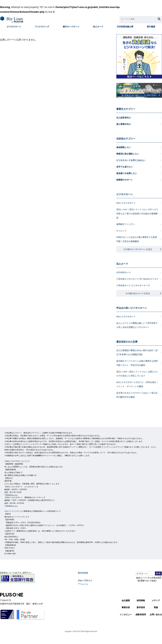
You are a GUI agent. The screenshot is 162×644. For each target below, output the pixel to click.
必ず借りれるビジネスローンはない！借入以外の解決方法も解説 (137, 395)
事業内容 (126, 607)
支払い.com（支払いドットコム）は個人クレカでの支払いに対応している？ (137, 374)
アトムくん (83, 584)
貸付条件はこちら (12, 495)
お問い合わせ (156, 614)
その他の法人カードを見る (138, 293)
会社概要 (126, 600)
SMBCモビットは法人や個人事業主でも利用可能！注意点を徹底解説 (137, 239)
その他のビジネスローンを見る (138, 249)
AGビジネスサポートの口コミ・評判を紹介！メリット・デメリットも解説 (137, 384)
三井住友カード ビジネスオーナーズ (133, 285)
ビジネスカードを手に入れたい (131, 160)
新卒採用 (141, 607)
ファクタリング (42, 26)
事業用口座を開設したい (128, 154)
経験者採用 (141, 614)
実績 (156, 607)
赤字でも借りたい (125, 167)
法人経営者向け (124, 118)
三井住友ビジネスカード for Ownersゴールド (137, 279)
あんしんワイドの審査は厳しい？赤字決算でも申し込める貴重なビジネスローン (137, 325)
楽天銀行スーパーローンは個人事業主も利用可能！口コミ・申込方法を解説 (137, 363)
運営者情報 (83, 573)
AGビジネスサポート (126, 203)
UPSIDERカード (124, 272)
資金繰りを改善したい (127, 173)
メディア (156, 600)
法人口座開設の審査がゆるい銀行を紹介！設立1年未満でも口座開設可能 (137, 352)
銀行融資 (151, 26)
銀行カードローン (71, 26)
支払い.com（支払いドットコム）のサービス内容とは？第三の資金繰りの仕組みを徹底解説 (137, 213)
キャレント (121, 231)
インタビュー (126, 614)
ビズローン (12, 20)
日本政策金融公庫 (125, 26)
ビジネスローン (14, 26)
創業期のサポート (125, 180)
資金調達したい (124, 147)
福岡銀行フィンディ (126, 224)
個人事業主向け (124, 124)
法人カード (98, 26)
